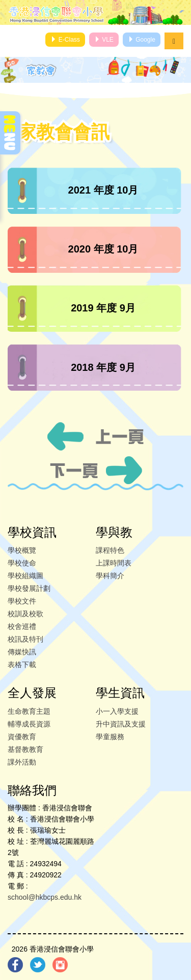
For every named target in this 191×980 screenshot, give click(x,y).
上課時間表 (114, 563)
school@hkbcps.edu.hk (45, 897)
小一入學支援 (117, 711)
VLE (104, 40)
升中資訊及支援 (121, 724)
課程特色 (110, 550)
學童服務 (110, 737)
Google (142, 40)
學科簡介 (110, 576)
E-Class (65, 40)
